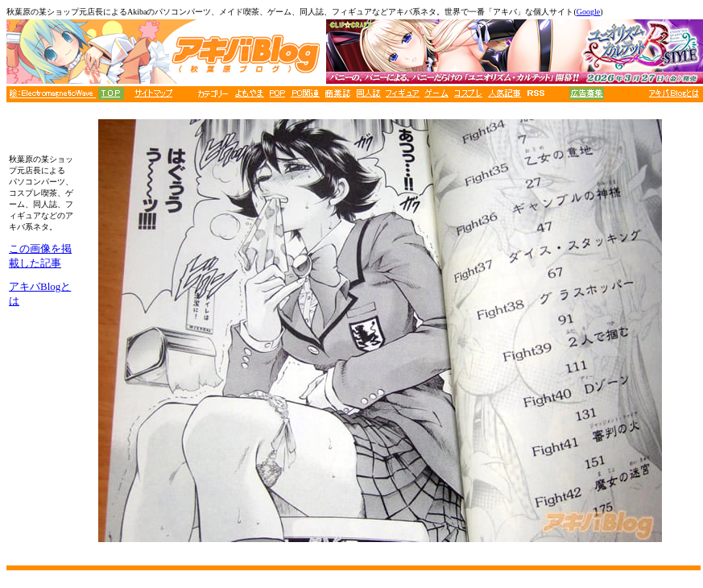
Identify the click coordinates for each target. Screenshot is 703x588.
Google (588, 12)
